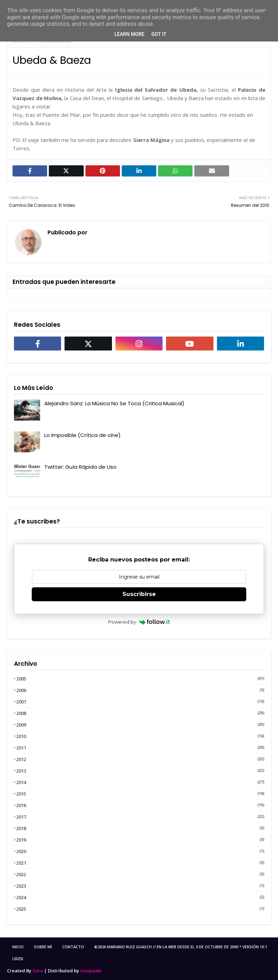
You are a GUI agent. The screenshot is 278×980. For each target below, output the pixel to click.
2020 (140, 851)
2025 (140, 909)
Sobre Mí (43, 947)
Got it (159, 34)
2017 (140, 817)
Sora (38, 971)
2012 (140, 759)
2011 (140, 748)
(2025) (18, 959)
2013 (140, 771)
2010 (140, 736)
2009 (140, 725)
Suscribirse (139, 594)
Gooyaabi (91, 971)
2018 (140, 828)
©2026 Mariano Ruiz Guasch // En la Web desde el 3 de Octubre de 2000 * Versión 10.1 (181, 947)
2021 (140, 863)
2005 (140, 679)
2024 (140, 897)
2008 (140, 713)
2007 (140, 702)
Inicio (18, 947)
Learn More (129, 34)
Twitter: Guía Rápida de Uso (80, 467)
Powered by (139, 622)
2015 (140, 794)
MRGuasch (103, 232)
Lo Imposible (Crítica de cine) (82, 435)
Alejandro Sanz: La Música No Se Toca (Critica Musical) (114, 403)
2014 (140, 782)
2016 (140, 805)
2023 (140, 886)
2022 (140, 874)
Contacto (73, 947)
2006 (140, 690)
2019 (140, 840)
